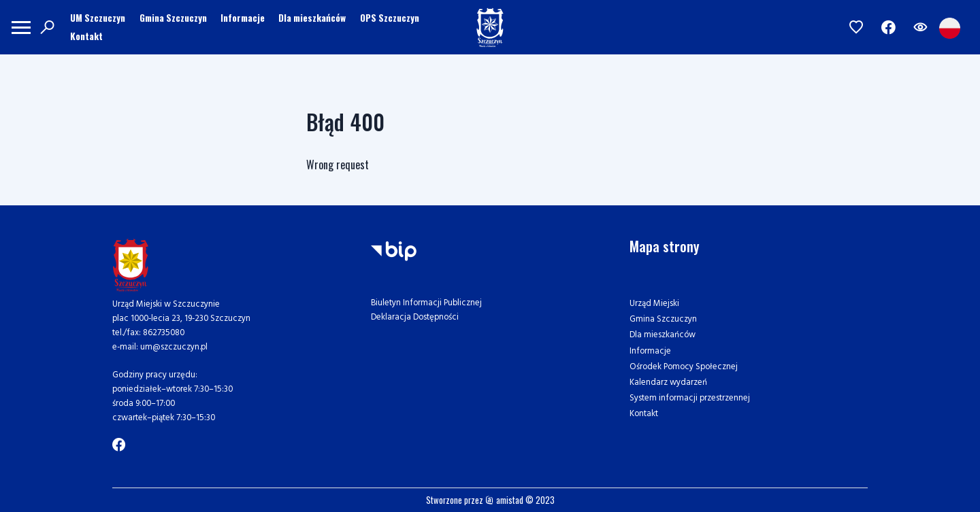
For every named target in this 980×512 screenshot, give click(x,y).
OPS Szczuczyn (390, 18)
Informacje (243, 18)
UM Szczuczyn (98, 18)
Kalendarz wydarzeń (668, 382)
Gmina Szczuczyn (173, 18)
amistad (504, 500)
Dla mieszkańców (312, 18)
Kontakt (86, 36)
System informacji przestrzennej (690, 398)
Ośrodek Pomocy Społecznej (684, 367)
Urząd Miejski (654, 304)
